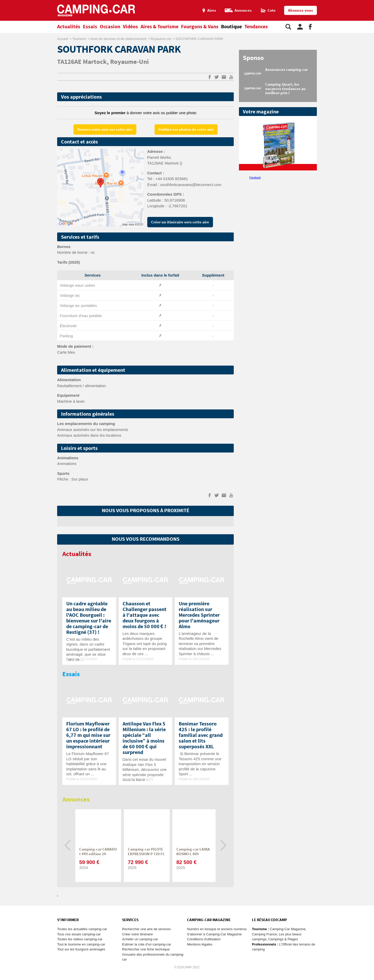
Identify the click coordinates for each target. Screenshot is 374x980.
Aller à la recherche (373, 2)
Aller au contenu (370, 2)
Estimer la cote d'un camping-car (147, 944)
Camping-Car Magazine (288, 929)
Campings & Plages (283, 939)
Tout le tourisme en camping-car (81, 944)
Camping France (264, 934)
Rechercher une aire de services (146, 929)
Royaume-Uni (129, 62)
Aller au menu (368, 2)
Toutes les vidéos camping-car (80, 939)
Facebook (255, 178)
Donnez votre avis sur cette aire (105, 130)
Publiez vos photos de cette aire (186, 130)
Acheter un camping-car (140, 939)
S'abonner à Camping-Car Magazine (214, 934)
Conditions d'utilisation (204, 939)
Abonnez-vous (300, 11)
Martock (95, 62)
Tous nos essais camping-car (79, 934)
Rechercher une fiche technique (146, 949)
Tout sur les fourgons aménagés (81, 949)
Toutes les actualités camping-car (82, 929)
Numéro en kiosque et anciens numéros (217, 929)
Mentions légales (200, 944)
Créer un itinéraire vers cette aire (180, 222)
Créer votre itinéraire (138, 934)
